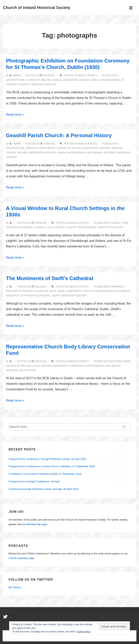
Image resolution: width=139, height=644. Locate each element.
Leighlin (40, 227)
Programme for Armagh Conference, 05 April (34, 481)
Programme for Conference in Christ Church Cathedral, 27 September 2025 (52, 466)
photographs (111, 80)
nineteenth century (42, 153)
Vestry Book (28, 370)
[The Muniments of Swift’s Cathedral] (41, 287)
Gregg (96, 80)
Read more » (15, 115)
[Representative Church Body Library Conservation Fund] (41, 361)
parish (61, 153)
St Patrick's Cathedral (36, 296)
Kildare (22, 153)
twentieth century (43, 84)
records (110, 153)
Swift (56, 296)
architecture (15, 80)
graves (11, 153)
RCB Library (95, 153)
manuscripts (61, 366)
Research (13, 296)
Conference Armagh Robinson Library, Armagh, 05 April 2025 (43, 489)
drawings (117, 287)
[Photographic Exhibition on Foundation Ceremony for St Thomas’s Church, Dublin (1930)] (49, 75)
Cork (125, 223)
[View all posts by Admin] (16, 75)
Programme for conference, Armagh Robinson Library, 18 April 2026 (47, 459)
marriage (77, 366)
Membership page (37, 524)
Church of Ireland (39, 80)
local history (56, 227)
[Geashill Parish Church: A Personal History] (49, 144)
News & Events (87, 75)
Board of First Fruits (41, 148)
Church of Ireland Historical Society (37, 8)
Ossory (71, 227)
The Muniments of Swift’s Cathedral (50, 278)
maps (53, 291)
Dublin (57, 80)
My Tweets (15, 587)
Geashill (117, 148)
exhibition (41, 291)
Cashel (115, 223)
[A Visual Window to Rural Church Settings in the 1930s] (41, 223)
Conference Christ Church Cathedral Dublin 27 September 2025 (45, 474)
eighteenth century (76, 80)
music (61, 291)
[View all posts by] (11, 223)
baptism (116, 361)
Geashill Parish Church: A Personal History (59, 135)
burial (127, 361)
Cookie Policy (83, 632)
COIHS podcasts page (21, 558)
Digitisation (14, 227)
